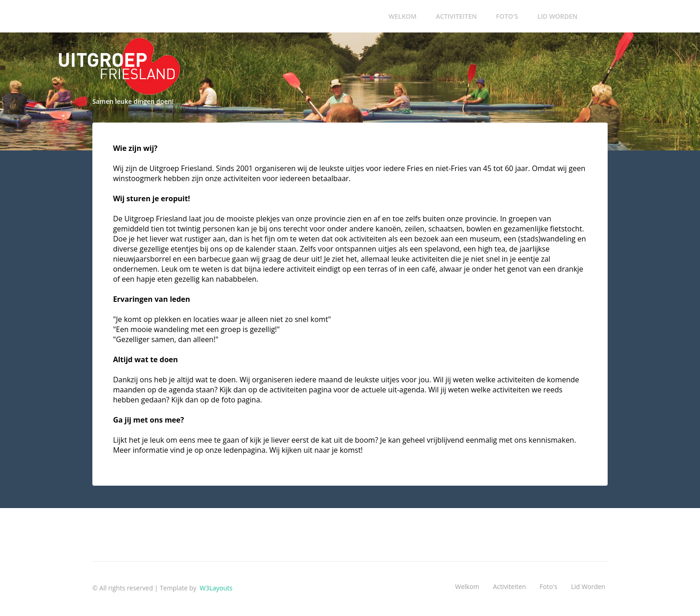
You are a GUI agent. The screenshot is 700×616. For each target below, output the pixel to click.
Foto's (507, 16)
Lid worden (557, 16)
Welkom (403, 16)
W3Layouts (215, 588)
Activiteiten (456, 16)
